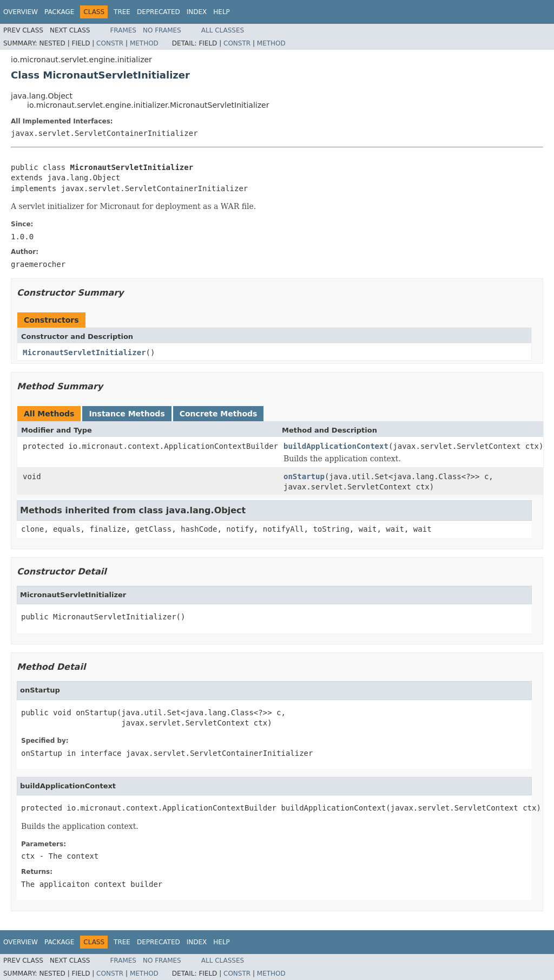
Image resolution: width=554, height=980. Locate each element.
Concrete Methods (219, 414)
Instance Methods (127, 414)
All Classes (223, 30)
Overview (21, 12)
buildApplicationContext (336, 446)
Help (222, 12)
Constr (110, 43)
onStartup (304, 476)
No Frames (162, 30)
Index (197, 12)
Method (144, 43)
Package (59, 12)
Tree (122, 12)
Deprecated (159, 12)
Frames (123, 30)
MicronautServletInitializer (84, 352)
